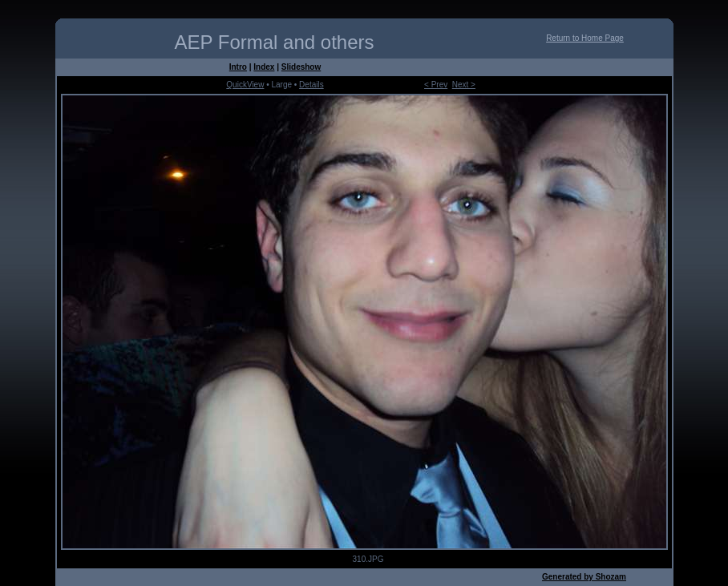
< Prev (436, 85)
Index (264, 67)
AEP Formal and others (274, 42)
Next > (464, 85)
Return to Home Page (585, 38)
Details (311, 85)
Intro (238, 67)
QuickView (245, 85)
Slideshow (301, 67)
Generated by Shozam (584, 577)
